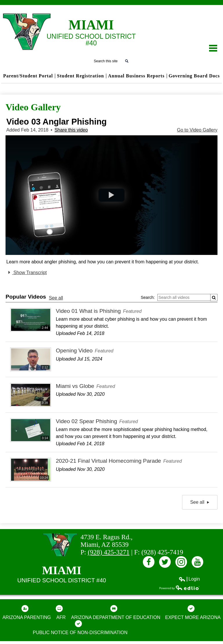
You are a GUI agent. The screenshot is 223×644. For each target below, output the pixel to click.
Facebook (149, 563)
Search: (148, 297)
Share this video (71, 130)
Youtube (197, 563)
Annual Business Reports (136, 76)
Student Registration (80, 76)
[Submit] (214, 298)
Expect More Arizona (193, 612)
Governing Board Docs (194, 76)
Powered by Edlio (179, 588)
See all (56, 298)
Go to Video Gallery (197, 130)
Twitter (165, 563)
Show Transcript (27, 272)
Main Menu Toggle (213, 48)
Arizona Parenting (27, 612)
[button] (111, 195)
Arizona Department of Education (116, 612)
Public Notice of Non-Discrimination (80, 628)
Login (189, 579)
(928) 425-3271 (109, 552)
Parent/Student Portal (28, 76)
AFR (61, 612)
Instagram (181, 563)
